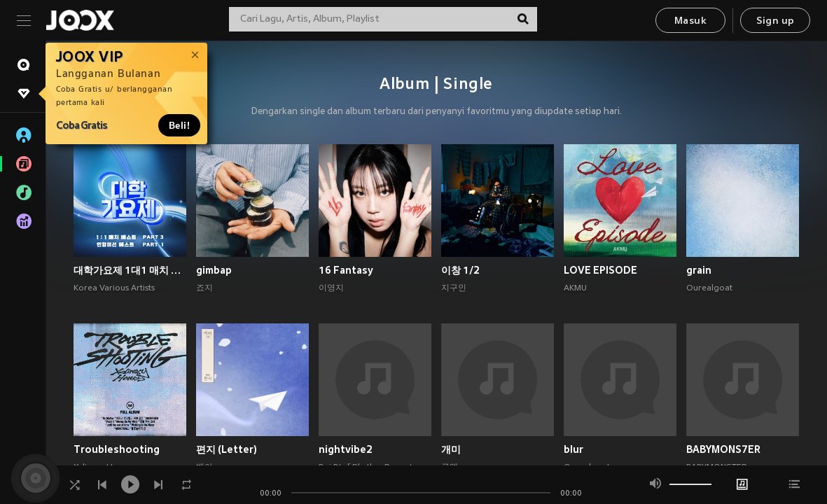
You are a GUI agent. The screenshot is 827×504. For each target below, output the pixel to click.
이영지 (331, 288)
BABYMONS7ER (723, 449)
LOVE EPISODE (600, 270)
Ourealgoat (709, 288)
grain (699, 270)
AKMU (575, 288)
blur (574, 449)
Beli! (179, 125)
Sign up (776, 21)
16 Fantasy (346, 270)
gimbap (214, 270)
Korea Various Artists (114, 288)
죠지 (204, 288)
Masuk (690, 21)
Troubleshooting (117, 449)
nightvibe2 (346, 449)
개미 (451, 449)
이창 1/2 (460, 270)
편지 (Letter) (227, 449)
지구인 (454, 288)
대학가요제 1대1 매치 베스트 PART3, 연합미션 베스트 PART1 (130, 270)
